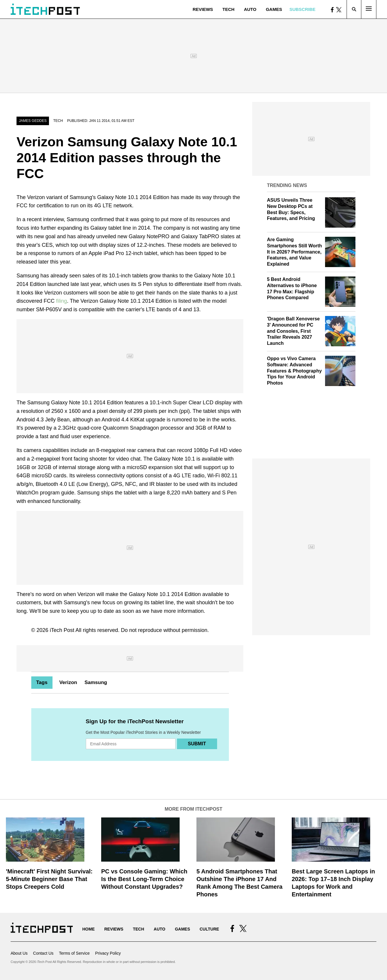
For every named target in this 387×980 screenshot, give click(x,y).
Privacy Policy (108, 953)
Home (88, 929)
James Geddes (33, 121)
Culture (209, 929)
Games (274, 9)
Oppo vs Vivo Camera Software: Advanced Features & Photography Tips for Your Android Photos (294, 371)
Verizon (68, 682)
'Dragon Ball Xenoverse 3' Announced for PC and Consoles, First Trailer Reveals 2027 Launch (293, 331)
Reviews (203, 9)
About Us (19, 953)
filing (62, 301)
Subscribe (302, 9)
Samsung (96, 682)
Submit (197, 744)
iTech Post (62, 630)
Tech (228, 9)
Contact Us (43, 953)
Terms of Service (74, 953)
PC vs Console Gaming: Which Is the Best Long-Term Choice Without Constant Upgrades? (144, 879)
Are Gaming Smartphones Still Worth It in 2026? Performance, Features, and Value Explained (294, 252)
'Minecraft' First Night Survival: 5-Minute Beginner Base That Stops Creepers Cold (49, 879)
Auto (250, 9)
